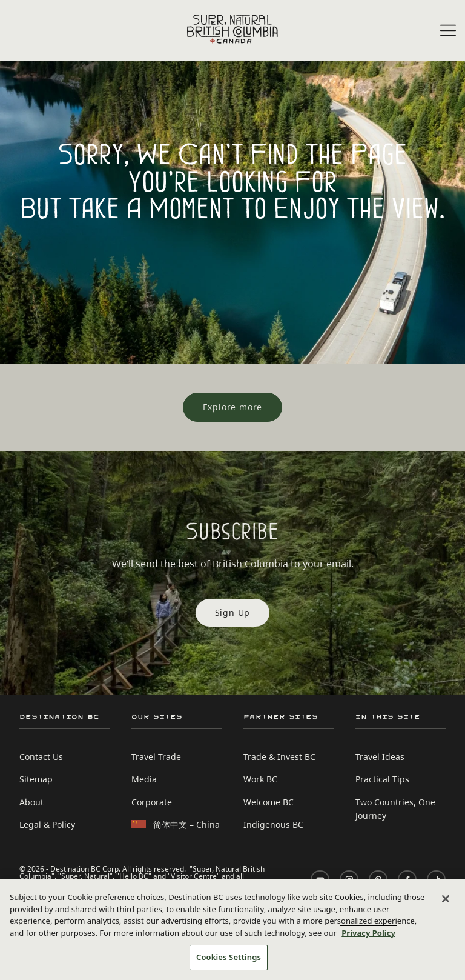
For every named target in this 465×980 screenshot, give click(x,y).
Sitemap (36, 779)
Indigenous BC (273, 825)
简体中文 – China (186, 825)
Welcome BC (269, 802)
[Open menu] (448, 31)
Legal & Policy (47, 825)
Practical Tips (382, 779)
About (31, 802)
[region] (232, 930)
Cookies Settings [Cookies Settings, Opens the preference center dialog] (229, 957)
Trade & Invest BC (279, 757)
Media (144, 779)
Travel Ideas (380, 757)
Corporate (152, 802)
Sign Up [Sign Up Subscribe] (233, 612)
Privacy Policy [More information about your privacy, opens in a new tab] (368, 933)
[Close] (446, 899)
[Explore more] (233, 407)
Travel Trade (156, 757)
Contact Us (41, 757)
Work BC (260, 779)
